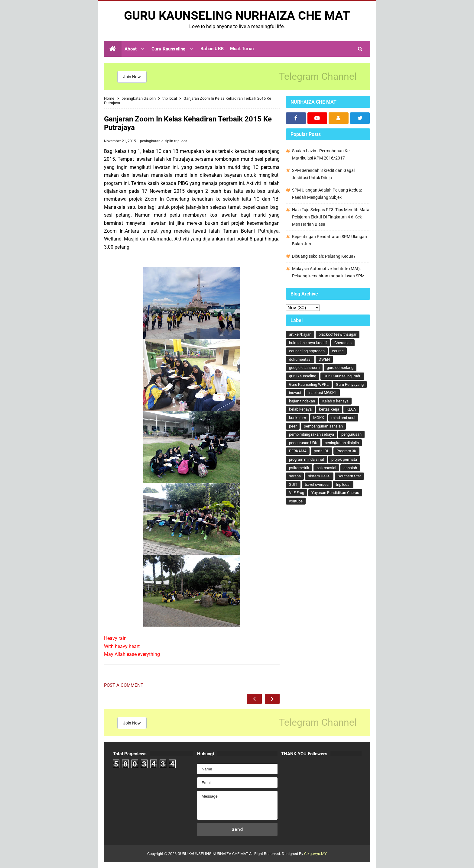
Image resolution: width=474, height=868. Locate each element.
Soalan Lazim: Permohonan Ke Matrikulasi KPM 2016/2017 (321, 154)
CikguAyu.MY (315, 854)
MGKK (319, 418)
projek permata (344, 459)
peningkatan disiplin (157, 141)
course (338, 351)
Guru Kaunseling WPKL (309, 384)
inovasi (295, 393)
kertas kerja (329, 409)
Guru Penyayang (350, 384)
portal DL (321, 451)
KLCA (351, 409)
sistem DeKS (319, 476)
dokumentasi (300, 359)
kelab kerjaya (300, 409)
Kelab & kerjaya (335, 401)
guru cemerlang (340, 368)
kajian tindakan (302, 401)
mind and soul (343, 418)
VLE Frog (297, 493)
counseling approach (307, 351)
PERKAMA (298, 451)
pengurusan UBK (303, 443)
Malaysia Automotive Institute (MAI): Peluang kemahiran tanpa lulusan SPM (328, 272)
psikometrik (299, 468)
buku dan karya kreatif (308, 343)
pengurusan (351, 434)
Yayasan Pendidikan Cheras (335, 493)
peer (293, 426)
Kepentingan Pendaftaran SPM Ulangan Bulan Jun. (330, 240)
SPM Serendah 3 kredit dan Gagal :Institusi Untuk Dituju (323, 174)
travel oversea (317, 484)
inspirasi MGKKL (323, 393)
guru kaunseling (303, 376)
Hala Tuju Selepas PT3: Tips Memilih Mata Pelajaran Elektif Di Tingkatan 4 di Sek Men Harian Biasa (331, 217)
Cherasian (343, 343)
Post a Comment (124, 685)
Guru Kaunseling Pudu (342, 376)
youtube (296, 501)
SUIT (293, 484)
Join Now (132, 77)
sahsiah (350, 468)
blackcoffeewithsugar (338, 334)
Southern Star (349, 476)
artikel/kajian (300, 334)
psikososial (326, 468)
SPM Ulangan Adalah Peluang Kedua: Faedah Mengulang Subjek (327, 194)
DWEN (324, 359)
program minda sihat (307, 459)
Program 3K (346, 451)
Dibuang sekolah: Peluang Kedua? (324, 256)
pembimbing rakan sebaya (312, 434)
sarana (295, 476)
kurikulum (297, 418)
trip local (181, 141)
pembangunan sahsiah (323, 426)
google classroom (304, 368)
